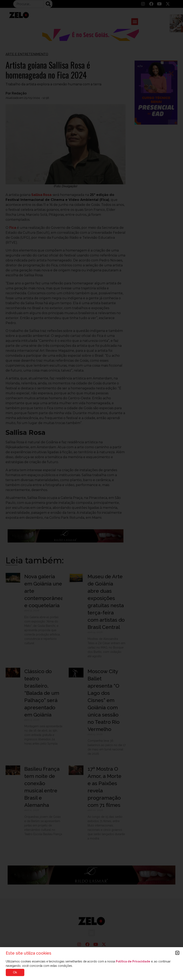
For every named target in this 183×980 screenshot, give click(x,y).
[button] (177, 953)
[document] (91, 490)
